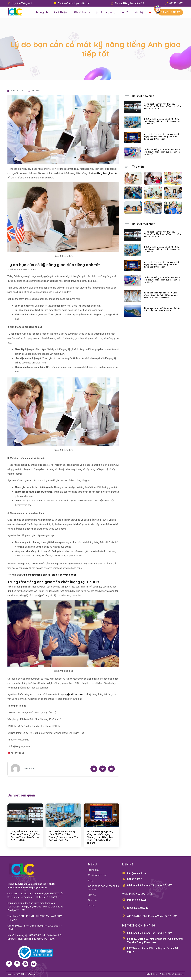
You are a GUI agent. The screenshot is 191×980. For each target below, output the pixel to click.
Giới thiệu (62, 12)
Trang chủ (43, 12)
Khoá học (82, 12)
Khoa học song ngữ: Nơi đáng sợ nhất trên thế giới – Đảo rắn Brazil (162, 309)
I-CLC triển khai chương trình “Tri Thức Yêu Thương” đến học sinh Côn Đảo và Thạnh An (63, 836)
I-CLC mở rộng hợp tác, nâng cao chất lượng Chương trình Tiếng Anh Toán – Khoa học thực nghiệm (100, 837)
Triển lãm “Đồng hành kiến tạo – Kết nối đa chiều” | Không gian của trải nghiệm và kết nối (163, 152)
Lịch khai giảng (105, 12)
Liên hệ (139, 12)
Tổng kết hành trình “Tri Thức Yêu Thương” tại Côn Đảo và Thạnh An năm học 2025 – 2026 (25, 836)
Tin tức (125, 12)
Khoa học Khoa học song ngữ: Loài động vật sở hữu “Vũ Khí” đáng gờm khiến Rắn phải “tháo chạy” (161, 295)
